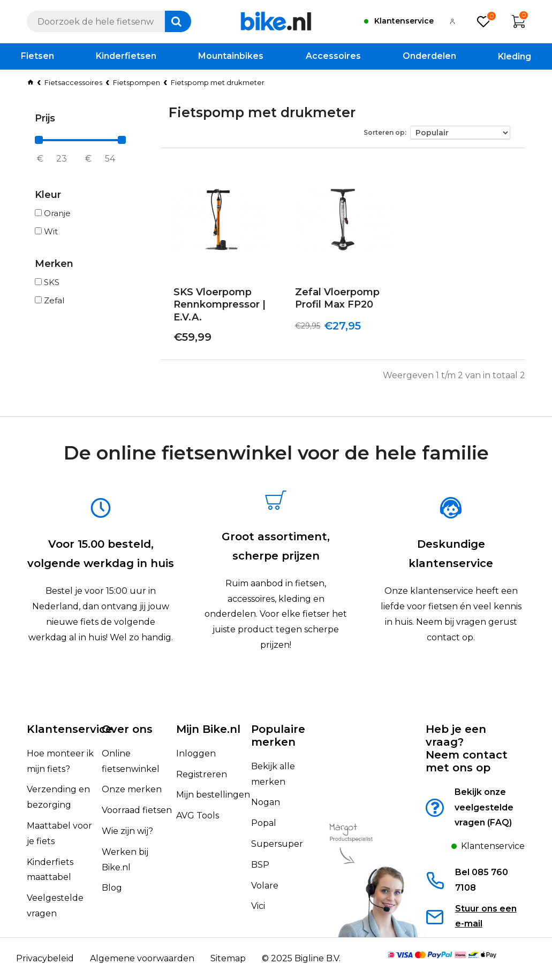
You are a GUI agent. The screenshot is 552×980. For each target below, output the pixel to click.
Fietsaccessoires (73, 82)
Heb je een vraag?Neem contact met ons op (467, 748)
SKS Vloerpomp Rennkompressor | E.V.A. (220, 305)
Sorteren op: (385, 132)
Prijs (45, 118)
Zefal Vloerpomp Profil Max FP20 (337, 298)
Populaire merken (278, 736)
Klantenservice (70, 729)
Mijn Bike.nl (208, 729)
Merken (54, 264)
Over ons (127, 729)
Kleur (48, 195)
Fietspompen (137, 82)
